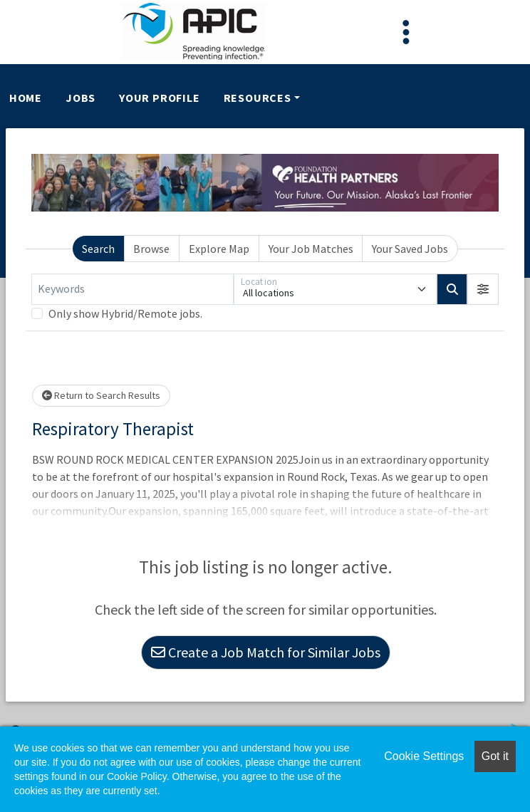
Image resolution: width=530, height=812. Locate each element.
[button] (483, 289)
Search (98, 249)
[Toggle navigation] (406, 32)
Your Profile (160, 98)
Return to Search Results (101, 395)
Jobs (80, 98)
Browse (151, 249)
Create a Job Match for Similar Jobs (266, 652)
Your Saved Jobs (410, 249)
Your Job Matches (311, 249)
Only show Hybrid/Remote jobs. (125, 313)
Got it (495, 756)
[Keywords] (132, 289)
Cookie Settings (424, 756)
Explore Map (219, 249)
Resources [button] (258, 98)
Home (26, 98)
